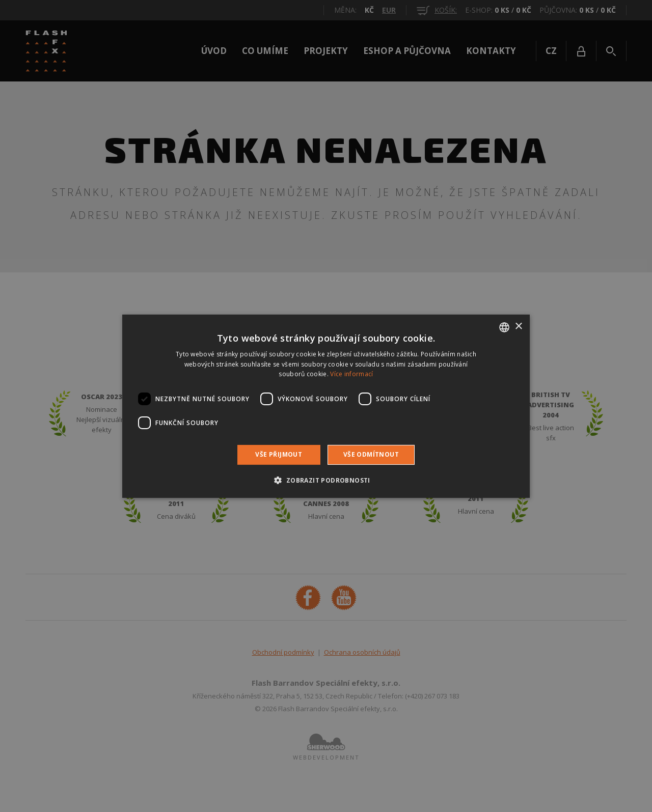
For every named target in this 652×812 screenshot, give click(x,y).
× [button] (518, 327)
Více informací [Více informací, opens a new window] (351, 374)
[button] (326, 480)
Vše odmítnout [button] (371, 454)
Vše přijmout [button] (279, 454)
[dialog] (326, 406)
